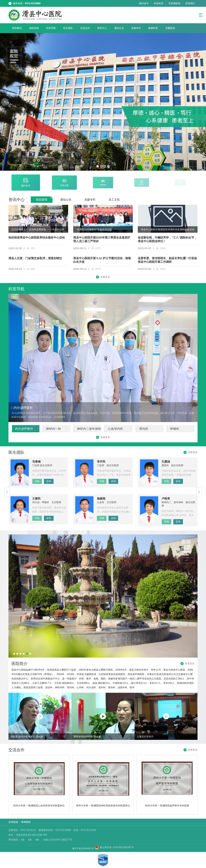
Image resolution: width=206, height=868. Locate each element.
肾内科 (144, 429)
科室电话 (159, 3)
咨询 (49, 481)
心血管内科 (116, 429)
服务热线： (27, 3)
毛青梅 (36, 462)
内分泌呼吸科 (24, 429)
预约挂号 (144, 3)
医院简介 (20, 664)
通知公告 (119, 28)
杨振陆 (101, 498)
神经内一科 (54, 429)
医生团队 (68, 28)
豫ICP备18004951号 (84, 849)
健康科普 (153, 28)
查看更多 (105, 277)
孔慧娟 (166, 462)
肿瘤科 (175, 429)
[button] (98, 166)
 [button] (201, 102)
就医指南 (34, 28)
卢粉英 (166, 498)
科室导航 (51, 28)
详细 (37, 481)
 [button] (5, 102)
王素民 (36, 498)
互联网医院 (174, 3)
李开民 (101, 462)
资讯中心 (102, 28)
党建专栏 (136, 28)
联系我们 (190, 3)
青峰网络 (26, 822)
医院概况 (17, 28)
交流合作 (85, 28)
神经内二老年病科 (89, 429)
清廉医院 (170, 28)
